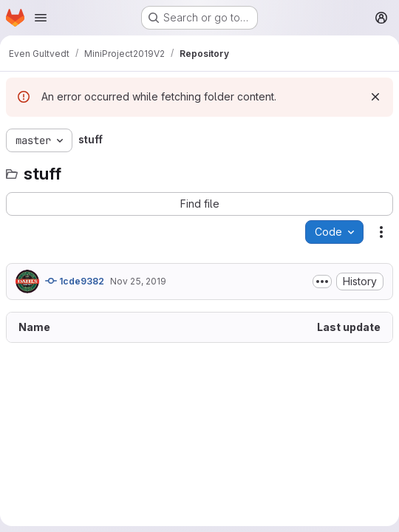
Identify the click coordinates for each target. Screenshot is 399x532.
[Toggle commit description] (322, 282)
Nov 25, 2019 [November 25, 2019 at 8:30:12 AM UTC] (138, 281)
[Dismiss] (375, 97)
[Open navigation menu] (41, 18)
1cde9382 (75, 281)
